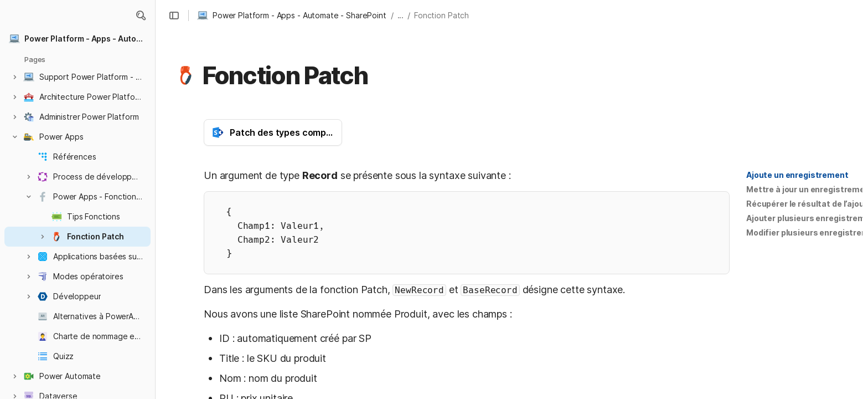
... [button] (401, 15)
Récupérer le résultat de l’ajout (807, 204)
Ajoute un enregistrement (797, 175)
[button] (141, 16)
